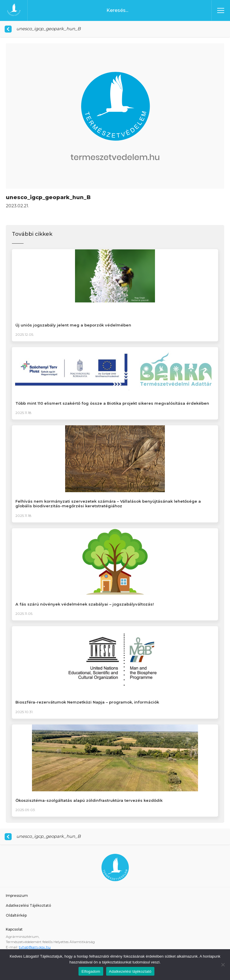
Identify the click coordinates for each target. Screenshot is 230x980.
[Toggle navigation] (221, 10)
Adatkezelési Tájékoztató (28, 905)
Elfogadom (91, 971)
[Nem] (223, 965)
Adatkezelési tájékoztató (130, 971)
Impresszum (17, 896)
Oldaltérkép (16, 915)
